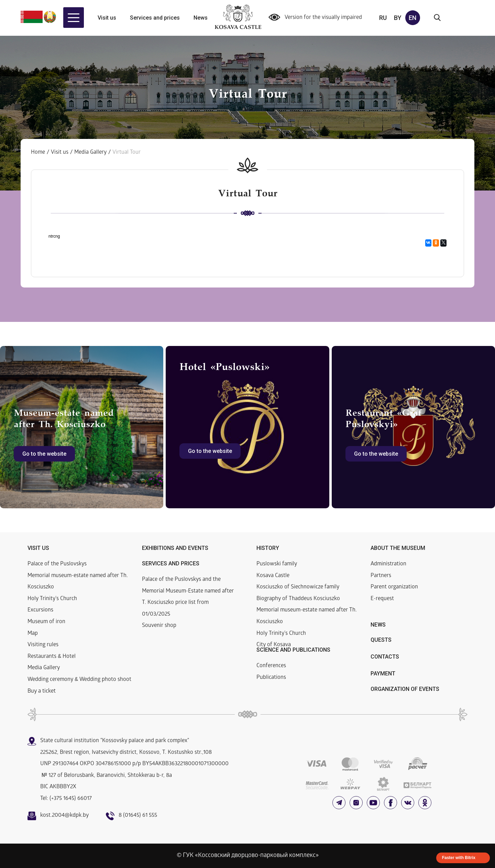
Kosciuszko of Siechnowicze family (298, 587)
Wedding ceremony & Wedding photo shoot (79, 680)
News (201, 18)
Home (38, 153)
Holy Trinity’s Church (52, 599)
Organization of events (405, 689)
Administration (388, 564)
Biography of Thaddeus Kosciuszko (298, 599)
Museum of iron (46, 622)
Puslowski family (277, 564)
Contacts (385, 657)
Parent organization (394, 587)
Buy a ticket (42, 691)
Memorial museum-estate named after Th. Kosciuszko (78, 582)
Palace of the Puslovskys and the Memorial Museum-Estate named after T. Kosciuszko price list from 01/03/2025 (188, 597)
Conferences (271, 666)
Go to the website (44, 454)
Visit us (107, 18)
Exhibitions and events (175, 548)
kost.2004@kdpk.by (64, 816)
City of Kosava (274, 645)
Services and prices (155, 18)
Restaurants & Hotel (52, 657)
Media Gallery (90, 153)
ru (383, 18)
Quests (381, 640)
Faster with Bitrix (459, 858)
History (268, 548)
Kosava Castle (273, 576)
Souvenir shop (159, 626)
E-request (382, 599)
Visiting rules (43, 645)
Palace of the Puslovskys (57, 564)
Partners (381, 576)
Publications (271, 678)
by (398, 18)
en (412, 18)
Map (33, 634)
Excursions (40, 610)
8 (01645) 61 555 (138, 816)
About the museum (398, 548)
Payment (383, 674)
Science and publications (293, 650)
